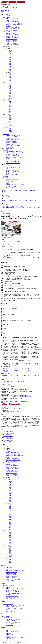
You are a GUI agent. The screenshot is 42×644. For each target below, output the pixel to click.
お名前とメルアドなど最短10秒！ (15, 369)
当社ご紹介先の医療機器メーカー (14, 137)
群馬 (10, 71)
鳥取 (10, 105)
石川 (10, 79)
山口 (10, 104)
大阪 (10, 91)
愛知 (10, 84)
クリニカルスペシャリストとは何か (15, 153)
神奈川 (11, 63)
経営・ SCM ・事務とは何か (13, 163)
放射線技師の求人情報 (12, 36)
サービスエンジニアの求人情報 (14, 23)
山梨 (10, 73)
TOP (4, 203)
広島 (10, 101)
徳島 (10, 108)
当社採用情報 (9, 182)
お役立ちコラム (7, 164)
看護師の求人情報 (11, 33)
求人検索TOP (7, 16)
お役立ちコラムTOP (8, 166)
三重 (10, 88)
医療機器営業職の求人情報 (13, 22)
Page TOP (3, 403)
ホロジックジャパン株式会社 (8, 373)
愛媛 (10, 111)
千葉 (10, 66)
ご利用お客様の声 (11, 144)
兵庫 (10, 92)
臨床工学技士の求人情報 (12, 35)
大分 (10, 121)
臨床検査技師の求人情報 (12, 38)
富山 (10, 78)
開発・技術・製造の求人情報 (13, 29)
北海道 (11, 50)
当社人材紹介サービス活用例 (13, 619)
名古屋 (11, 131)
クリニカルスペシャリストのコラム (15, 605)
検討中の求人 (5, 10)
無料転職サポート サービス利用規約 (15, 185)
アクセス (8, 180)
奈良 (10, 97)
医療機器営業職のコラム (12, 170)
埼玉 (10, 65)
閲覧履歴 (3, 12)
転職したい (6, 134)
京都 (10, 94)
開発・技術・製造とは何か (13, 162)
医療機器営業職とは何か (12, 154)
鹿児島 (11, 124)
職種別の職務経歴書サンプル (13, 140)
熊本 (10, 120)
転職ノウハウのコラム (12, 175)
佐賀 (10, 117)
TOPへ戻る (3, 192)
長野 (10, 75)
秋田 (10, 56)
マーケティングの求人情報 (13, 27)
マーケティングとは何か (12, 160)
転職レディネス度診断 (12, 143)
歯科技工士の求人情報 (12, 42)
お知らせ (8, 183)
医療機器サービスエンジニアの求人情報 (13, 206)
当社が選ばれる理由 (8, 149)
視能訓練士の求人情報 (12, 40)
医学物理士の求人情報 (12, 43)
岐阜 (10, 85)
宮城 (10, 55)
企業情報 (6, 178)
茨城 (10, 68)
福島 (10, 59)
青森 (10, 52)
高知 (10, 113)
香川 (10, 110)
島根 (10, 107)
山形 (10, 58)
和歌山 (11, 98)
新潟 (10, 76)
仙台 (10, 130)
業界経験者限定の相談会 (26, 391)
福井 (10, 81)
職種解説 (6, 150)
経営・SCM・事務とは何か (13, 599)
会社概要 (6, 176)
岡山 (10, 102)
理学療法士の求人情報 (12, 39)
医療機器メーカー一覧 (12, 138)
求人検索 (6, 14)
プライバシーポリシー (12, 186)
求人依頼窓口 (9, 625)
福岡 (10, 116)
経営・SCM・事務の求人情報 (13, 30)
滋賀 (10, 95)
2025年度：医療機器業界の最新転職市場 (13, 151)
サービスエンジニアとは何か (13, 156)
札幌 (10, 129)
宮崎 (10, 123)
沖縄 (10, 126)
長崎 (10, 118)
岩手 (10, 53)
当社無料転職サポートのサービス (12, 135)
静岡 (10, 87)
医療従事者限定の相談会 (22, 390)
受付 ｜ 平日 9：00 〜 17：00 (11, 414)
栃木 (10, 69)
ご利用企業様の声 (11, 621)
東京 (10, 62)
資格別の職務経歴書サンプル (13, 141)
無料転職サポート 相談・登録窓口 (18, 190)
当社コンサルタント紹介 (12, 179)
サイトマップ (9, 188)
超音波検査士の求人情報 (12, 45)
